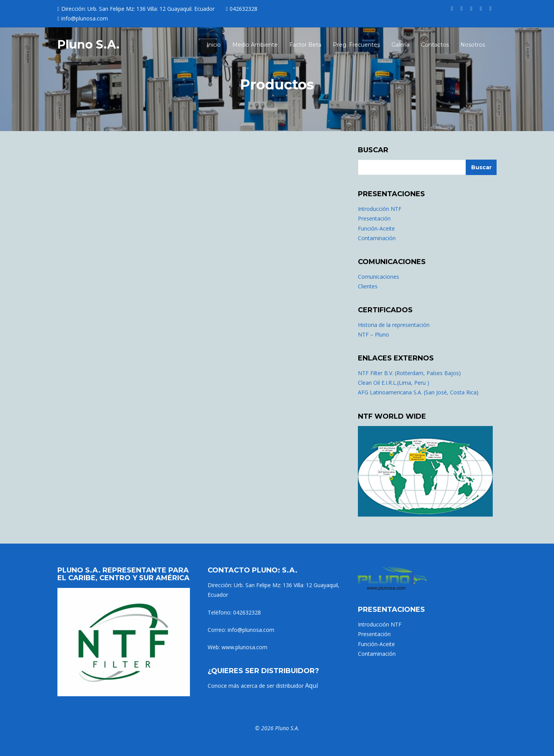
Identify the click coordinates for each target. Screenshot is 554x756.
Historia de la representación (394, 325)
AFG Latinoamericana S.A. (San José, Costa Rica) (418, 392)
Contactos (435, 45)
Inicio (214, 45)
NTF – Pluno (374, 334)
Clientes (368, 286)
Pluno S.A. (88, 45)
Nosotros (473, 45)
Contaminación (377, 238)
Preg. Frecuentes (356, 45)
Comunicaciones (379, 277)
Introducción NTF (380, 209)
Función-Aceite (376, 228)
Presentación (374, 218)
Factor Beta (305, 45)
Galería (400, 45)
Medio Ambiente (255, 45)
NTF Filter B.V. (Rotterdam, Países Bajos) (409, 373)
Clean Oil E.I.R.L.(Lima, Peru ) (394, 383)
